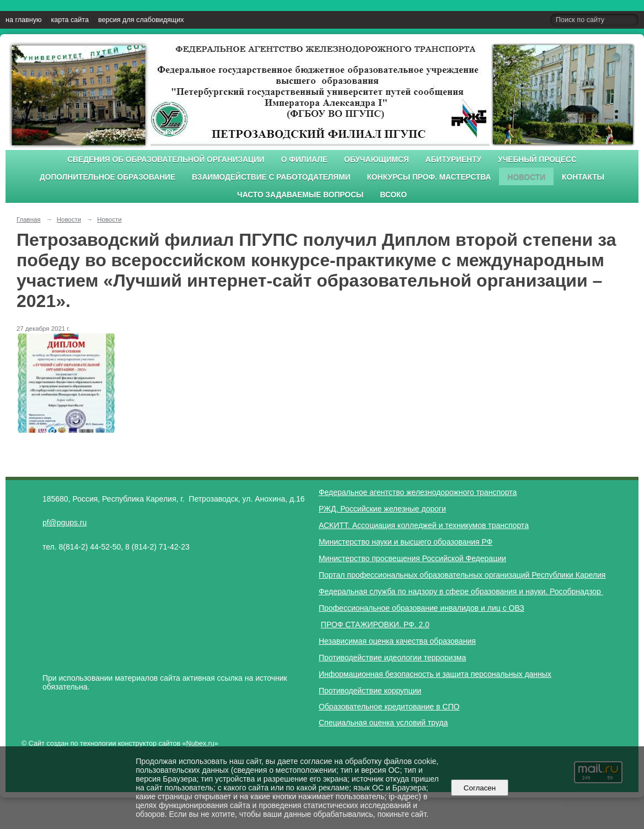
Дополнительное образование (108, 177)
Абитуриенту (454, 160)
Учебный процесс (537, 160)
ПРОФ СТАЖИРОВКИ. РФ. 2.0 (375, 625)
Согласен (479, 788)
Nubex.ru (200, 744)
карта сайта (70, 20)
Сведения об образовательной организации (166, 160)
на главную (23, 20)
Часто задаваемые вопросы (300, 195)
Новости (526, 177)
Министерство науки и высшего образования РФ (406, 542)
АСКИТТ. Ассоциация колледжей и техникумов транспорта (424, 525)
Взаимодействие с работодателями (271, 177)
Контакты (583, 177)
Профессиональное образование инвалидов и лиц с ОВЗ (422, 608)
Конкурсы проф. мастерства (429, 177)
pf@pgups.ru (65, 523)
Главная (29, 219)
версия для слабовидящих (141, 20)
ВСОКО (393, 195)
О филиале (304, 160)
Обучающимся (376, 160)
